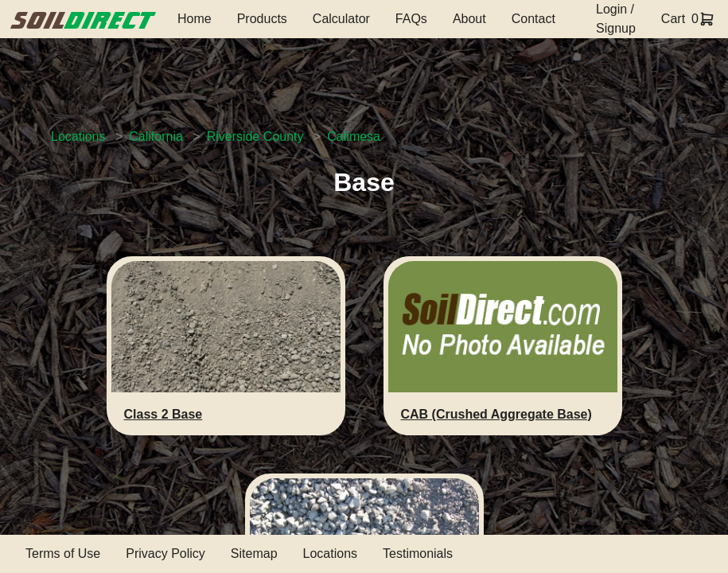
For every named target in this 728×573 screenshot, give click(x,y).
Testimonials (418, 554)
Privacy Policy (165, 554)
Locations (78, 136)
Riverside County (255, 136)
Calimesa (354, 136)
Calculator (341, 19)
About (469, 19)
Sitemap (254, 554)
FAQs (411, 19)
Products (262, 19)
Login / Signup (616, 19)
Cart (673, 19)
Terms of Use (63, 554)
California (156, 136)
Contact (533, 19)
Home (195, 19)
